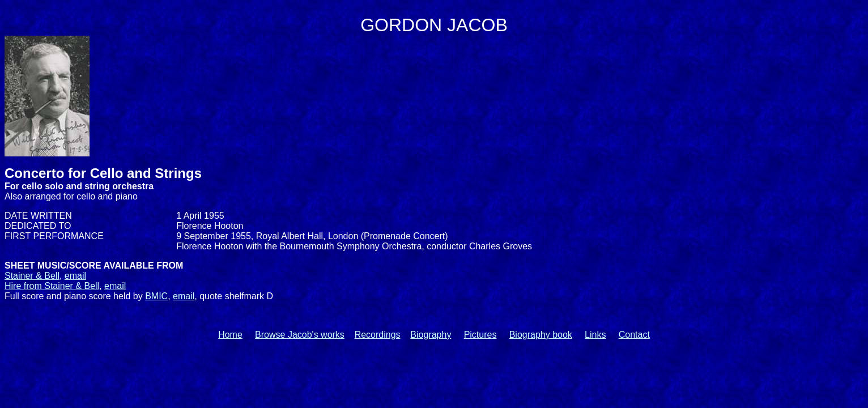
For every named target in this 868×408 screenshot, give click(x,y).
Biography (431, 335)
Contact (634, 335)
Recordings (378, 335)
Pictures (480, 335)
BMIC (156, 296)
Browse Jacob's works (300, 335)
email (75, 276)
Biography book (541, 335)
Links (595, 335)
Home (230, 335)
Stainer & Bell (32, 276)
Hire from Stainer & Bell (52, 286)
